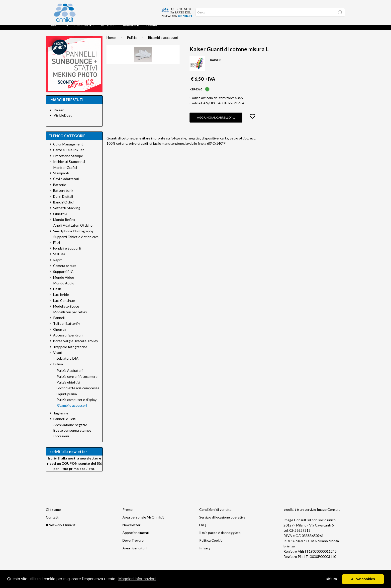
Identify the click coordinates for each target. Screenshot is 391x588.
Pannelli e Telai (65, 424)
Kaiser (59, 115)
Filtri (56, 247)
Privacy (205, 553)
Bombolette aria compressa (78, 393)
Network (108, 30)
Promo (152, 30)
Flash (57, 294)
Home (54, 30)
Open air (60, 334)
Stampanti (61, 178)
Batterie (60, 190)
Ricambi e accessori (163, 42)
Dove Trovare (133, 545)
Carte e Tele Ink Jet (69, 155)
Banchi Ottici (63, 207)
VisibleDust (63, 120)
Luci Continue (64, 305)
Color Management (68, 149)
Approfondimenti (80, 30)
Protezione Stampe (68, 161)
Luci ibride (61, 299)
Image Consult (328, 514)
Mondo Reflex (64, 225)
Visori (58, 358)
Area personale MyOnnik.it (143, 522)
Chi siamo (53, 514)
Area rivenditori (135, 553)
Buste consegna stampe (72, 435)
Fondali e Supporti (67, 253)
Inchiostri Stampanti (69, 166)
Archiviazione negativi (70, 430)
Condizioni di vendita (215, 514)
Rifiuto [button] (331, 579)
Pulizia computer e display (77, 405)
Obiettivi (60, 219)
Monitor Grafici (65, 173)
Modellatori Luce (66, 311)
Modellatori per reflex (70, 317)
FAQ (203, 530)
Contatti (53, 522)
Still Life (59, 259)
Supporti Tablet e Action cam (76, 242)
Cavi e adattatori (66, 184)
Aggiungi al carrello (216, 122)
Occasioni (131, 30)
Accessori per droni (68, 340)
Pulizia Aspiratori (70, 376)
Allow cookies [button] (363, 579)
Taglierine (61, 418)
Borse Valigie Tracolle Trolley (76, 346)
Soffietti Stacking (67, 213)
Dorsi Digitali (63, 201)
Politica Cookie (211, 545)
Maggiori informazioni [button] (137, 579)
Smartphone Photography (73, 236)
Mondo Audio (64, 288)
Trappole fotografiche (70, 352)
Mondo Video (64, 282)
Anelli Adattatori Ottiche (73, 230)
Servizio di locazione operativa (222, 522)
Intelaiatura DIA (66, 363)
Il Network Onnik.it (61, 530)
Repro (58, 265)
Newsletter (131, 530)
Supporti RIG (63, 277)
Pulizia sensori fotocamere (77, 382)
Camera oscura (65, 271)
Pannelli (59, 323)
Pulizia (132, 42)
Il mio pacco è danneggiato (220, 538)
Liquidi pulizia (67, 399)
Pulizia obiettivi (68, 387)
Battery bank (63, 195)
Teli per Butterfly (67, 328)
